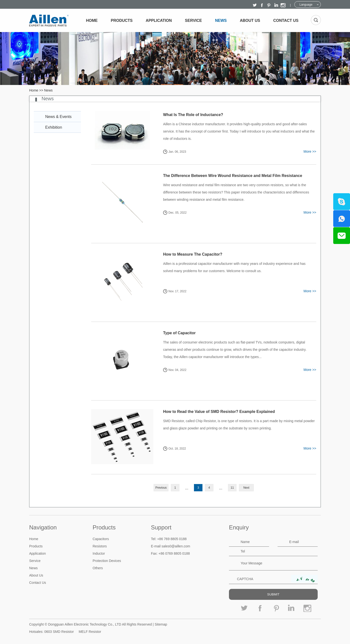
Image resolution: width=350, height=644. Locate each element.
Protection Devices (107, 561)
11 (232, 488)
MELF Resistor (90, 632)
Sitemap (161, 624)
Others (98, 568)
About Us (250, 21)
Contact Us (286, 21)
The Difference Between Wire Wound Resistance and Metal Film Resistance (233, 176)
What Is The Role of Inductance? (193, 115)
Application (159, 21)
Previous (161, 488)
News (221, 21)
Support (161, 527)
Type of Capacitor (179, 333)
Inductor (99, 553)
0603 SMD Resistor (59, 632)
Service (193, 21)
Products (122, 21)
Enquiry (239, 527)
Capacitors (101, 539)
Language (306, 5)
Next (246, 488)
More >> (310, 151)
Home (92, 21)
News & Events (58, 117)
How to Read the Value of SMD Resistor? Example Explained (219, 412)
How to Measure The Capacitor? (193, 254)
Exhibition (54, 127)
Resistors (100, 546)
